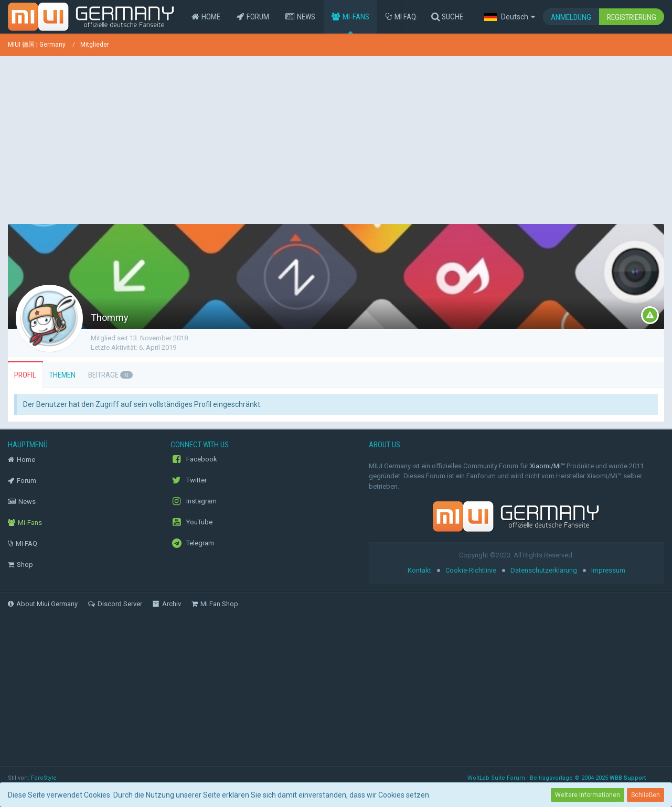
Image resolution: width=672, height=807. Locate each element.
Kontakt (419, 570)
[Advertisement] (336, 137)
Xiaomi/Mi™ (547, 466)
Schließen (646, 795)
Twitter (189, 480)
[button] (510, 17)
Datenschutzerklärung (544, 570)
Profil (25, 375)
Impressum (608, 570)
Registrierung (632, 17)
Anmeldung (571, 17)
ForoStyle (44, 778)
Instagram (194, 501)
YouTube (191, 522)
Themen (62, 375)
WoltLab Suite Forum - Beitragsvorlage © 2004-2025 (557, 778)
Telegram (192, 543)
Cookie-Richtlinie (471, 570)
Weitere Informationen (588, 795)
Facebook (194, 459)
